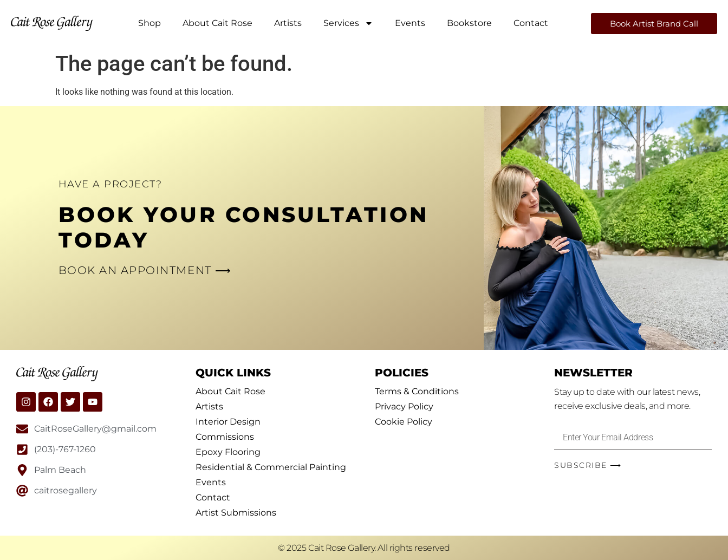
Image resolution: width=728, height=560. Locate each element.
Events (410, 23)
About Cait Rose (217, 23)
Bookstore (469, 23)
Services (348, 23)
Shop (149, 23)
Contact (531, 23)
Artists (288, 23)
